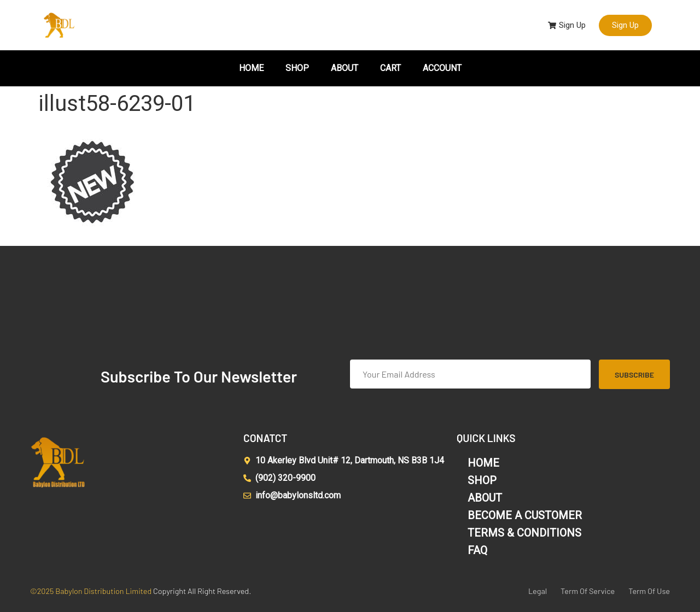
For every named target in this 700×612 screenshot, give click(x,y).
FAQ (477, 550)
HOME (251, 68)
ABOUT (345, 68)
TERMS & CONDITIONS (524, 533)
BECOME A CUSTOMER (525, 515)
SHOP (297, 68)
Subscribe (634, 375)
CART (390, 68)
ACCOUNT (442, 68)
